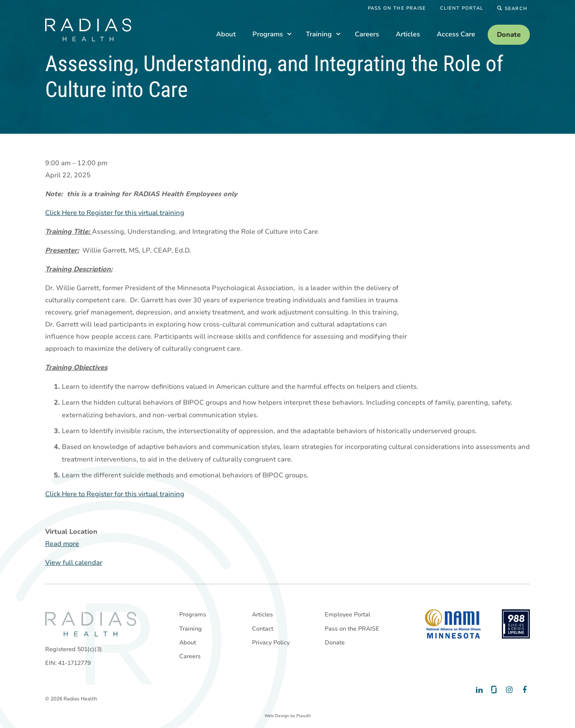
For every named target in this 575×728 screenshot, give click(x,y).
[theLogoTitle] (88, 30)
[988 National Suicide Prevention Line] (516, 624)
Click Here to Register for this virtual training (115, 213)
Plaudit (304, 716)
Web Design (277, 716)
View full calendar (74, 563)
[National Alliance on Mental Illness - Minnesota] (453, 624)
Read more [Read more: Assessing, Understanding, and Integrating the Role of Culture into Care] (62, 544)
